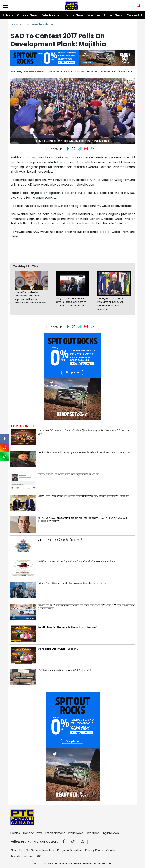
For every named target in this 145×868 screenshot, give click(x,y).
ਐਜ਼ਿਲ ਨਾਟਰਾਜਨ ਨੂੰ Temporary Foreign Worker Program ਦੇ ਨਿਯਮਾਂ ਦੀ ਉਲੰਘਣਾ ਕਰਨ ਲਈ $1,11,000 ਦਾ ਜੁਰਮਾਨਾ (82, 519)
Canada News (27, 15)
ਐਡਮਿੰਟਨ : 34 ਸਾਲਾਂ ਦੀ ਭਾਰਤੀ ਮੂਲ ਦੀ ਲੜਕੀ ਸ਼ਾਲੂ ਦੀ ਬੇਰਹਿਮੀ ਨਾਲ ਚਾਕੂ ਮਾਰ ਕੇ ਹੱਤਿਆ (77, 562)
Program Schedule (70, 850)
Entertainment (52, 15)
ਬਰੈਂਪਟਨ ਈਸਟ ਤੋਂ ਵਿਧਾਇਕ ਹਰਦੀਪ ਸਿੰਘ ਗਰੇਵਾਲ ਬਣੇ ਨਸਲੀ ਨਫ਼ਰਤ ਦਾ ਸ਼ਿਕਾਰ (72, 583)
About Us (17, 850)
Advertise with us (22, 856)
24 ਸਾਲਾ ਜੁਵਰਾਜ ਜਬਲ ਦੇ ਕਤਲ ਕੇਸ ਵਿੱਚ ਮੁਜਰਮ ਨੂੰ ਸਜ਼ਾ (62, 540)
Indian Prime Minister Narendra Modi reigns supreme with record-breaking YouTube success (30, 297)
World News (75, 15)
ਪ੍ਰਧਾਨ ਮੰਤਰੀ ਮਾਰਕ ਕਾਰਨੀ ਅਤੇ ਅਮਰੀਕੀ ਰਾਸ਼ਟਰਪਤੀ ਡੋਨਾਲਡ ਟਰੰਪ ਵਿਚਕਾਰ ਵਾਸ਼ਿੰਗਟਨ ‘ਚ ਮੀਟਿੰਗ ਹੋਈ (83, 496)
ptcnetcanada (34, 72)
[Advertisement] (76, 251)
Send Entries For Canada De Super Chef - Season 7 (68, 627)
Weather (94, 15)
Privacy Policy (95, 850)
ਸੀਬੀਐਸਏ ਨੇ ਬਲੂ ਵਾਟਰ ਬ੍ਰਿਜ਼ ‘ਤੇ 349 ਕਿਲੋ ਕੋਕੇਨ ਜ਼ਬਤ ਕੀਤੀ (65, 671)
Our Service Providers (40, 850)
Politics (8, 15)
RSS (39, 856)
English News (113, 15)
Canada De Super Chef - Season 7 (58, 649)
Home (14, 24)
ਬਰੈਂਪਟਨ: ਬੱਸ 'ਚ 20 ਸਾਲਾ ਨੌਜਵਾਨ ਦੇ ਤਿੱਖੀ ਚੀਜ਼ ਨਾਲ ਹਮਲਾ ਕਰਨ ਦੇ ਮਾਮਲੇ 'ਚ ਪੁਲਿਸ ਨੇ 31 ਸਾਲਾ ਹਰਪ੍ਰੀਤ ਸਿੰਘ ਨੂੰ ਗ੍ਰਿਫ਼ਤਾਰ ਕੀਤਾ (86, 607)
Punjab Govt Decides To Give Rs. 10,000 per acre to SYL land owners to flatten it (72, 302)
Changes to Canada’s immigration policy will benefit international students (110, 304)
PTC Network (104, 863)
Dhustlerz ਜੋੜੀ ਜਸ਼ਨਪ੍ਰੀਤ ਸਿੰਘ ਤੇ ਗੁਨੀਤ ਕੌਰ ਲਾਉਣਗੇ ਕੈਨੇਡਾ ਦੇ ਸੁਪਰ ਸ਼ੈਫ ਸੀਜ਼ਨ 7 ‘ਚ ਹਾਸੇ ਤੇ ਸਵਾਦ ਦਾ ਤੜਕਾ (83, 432)
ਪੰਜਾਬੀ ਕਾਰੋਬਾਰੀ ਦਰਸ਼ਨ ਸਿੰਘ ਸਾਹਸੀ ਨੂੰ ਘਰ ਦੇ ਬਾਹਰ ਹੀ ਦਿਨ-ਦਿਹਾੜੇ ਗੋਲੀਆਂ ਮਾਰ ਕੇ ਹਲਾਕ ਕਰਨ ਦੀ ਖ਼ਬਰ (84, 452)
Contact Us (135, 15)
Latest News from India (38, 24)
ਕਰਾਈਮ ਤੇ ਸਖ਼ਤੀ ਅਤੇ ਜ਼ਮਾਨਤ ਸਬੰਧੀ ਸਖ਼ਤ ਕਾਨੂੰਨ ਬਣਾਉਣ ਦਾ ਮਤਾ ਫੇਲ (68, 474)
